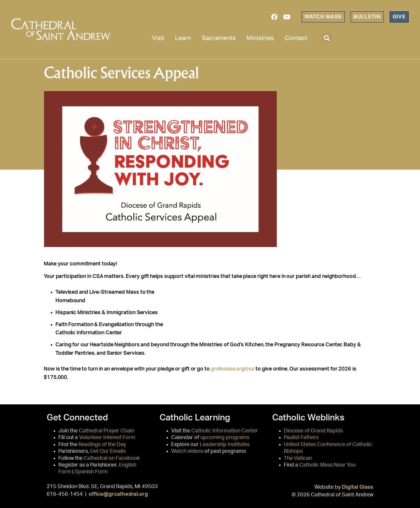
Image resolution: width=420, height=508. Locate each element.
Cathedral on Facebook (112, 458)
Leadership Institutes (225, 445)
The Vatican (298, 458)
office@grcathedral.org (118, 494)
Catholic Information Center (225, 431)
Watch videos (187, 451)
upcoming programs (225, 438)
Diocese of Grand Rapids (313, 431)
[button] (327, 38)
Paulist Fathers (301, 438)
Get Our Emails (108, 451)
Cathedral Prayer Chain (106, 431)
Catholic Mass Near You (327, 465)
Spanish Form (91, 472)
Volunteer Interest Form (107, 438)
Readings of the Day (102, 445)
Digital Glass (358, 487)
